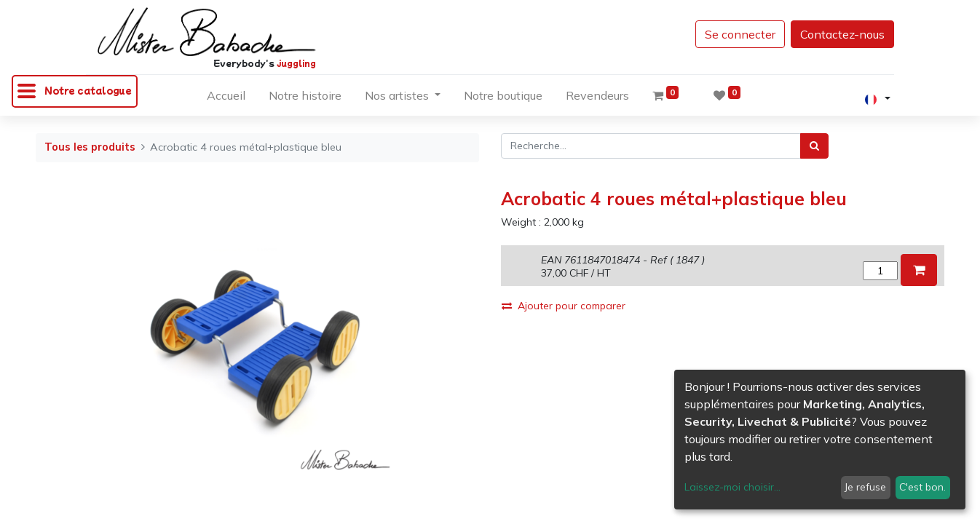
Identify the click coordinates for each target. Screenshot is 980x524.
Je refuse (865, 487)
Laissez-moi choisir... (732, 487)
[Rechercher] (814, 146)
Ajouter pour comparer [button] (564, 306)
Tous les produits (90, 147)
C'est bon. (922, 487)
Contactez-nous (842, 34)
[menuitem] (226, 98)
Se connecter (740, 34)
